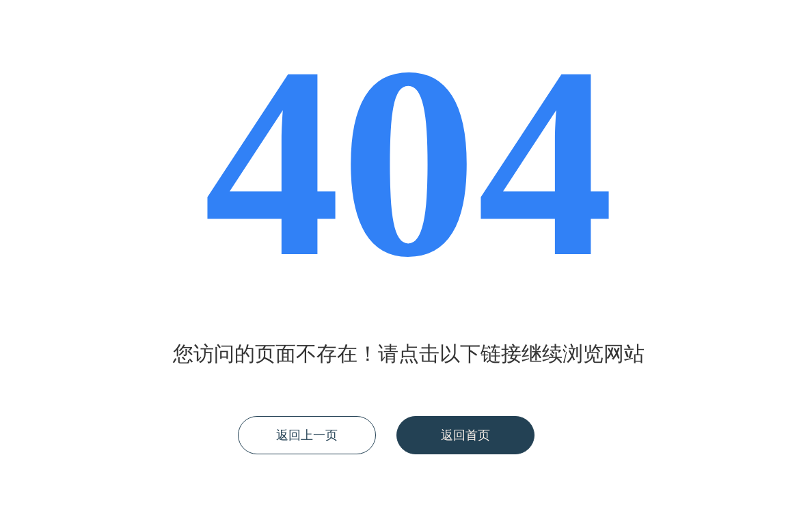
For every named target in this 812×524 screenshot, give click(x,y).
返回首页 (465, 435)
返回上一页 (307, 435)
